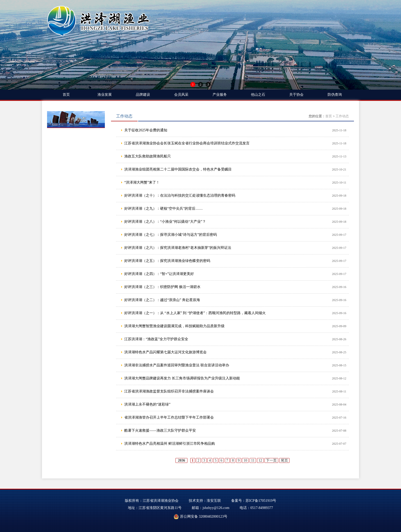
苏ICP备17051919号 (261, 501)
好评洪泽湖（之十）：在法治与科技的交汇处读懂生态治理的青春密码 (180, 195)
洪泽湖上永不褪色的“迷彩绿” (147, 404)
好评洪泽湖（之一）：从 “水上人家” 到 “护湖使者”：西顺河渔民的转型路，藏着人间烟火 (195, 313)
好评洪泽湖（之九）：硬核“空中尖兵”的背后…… (163, 209)
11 (253, 460)
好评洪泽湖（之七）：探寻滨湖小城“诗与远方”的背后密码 (171, 235)
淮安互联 (214, 501)
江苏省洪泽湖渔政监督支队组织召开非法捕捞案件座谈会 (169, 391)
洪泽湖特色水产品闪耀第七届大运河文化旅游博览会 (165, 352)
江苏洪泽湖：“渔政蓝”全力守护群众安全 (156, 339)
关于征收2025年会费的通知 (146, 130)
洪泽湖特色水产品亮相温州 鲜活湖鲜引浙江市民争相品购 (170, 444)
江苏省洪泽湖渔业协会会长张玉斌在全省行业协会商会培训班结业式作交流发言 (187, 143)
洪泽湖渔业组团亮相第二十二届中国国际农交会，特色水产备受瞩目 (178, 169)
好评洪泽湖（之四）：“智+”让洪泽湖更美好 (159, 274)
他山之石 (258, 95)
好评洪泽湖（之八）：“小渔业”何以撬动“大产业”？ (165, 222)
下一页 (271, 460)
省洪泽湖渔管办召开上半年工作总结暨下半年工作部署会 (169, 417)
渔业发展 (105, 95)
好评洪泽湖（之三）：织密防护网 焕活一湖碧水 (162, 287)
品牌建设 (143, 95)
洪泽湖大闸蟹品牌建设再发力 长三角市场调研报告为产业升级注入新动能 (182, 378)
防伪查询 (335, 95)
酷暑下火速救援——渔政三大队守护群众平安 (160, 430)
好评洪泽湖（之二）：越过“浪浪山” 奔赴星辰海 (162, 300)
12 (260, 460)
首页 (66, 95)
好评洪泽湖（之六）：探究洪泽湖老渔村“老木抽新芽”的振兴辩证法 (178, 248)
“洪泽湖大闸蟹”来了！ (142, 182)
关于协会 (296, 95)
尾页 (284, 460)
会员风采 (181, 95)
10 (245, 460)
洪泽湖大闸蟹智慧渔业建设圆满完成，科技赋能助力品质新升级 (174, 326)
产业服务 (220, 95)
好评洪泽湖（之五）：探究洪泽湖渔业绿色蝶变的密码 (167, 261)
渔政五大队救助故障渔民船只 (148, 156)
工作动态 (342, 116)
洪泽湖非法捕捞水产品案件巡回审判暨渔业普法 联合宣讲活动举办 (177, 365)
